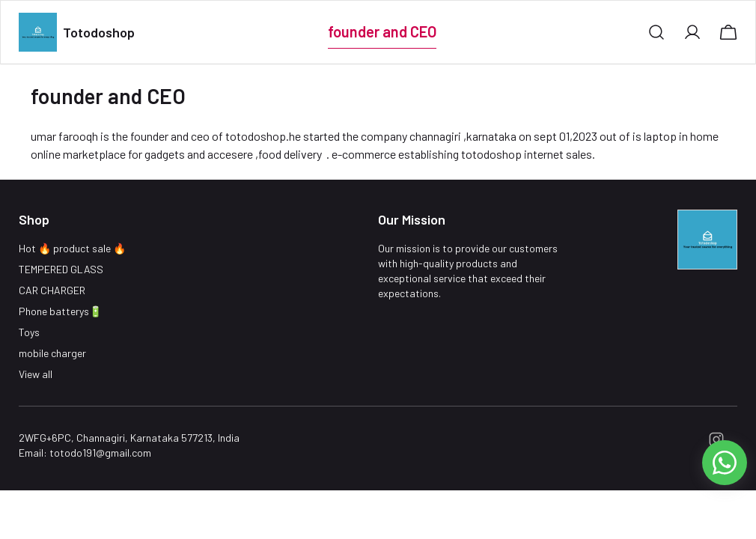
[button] (656, 32)
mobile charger (52, 353)
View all (36, 374)
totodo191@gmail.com (100, 453)
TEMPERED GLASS (61, 269)
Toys (29, 332)
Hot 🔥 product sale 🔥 (72, 248)
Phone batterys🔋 (60, 311)
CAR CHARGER (52, 290)
